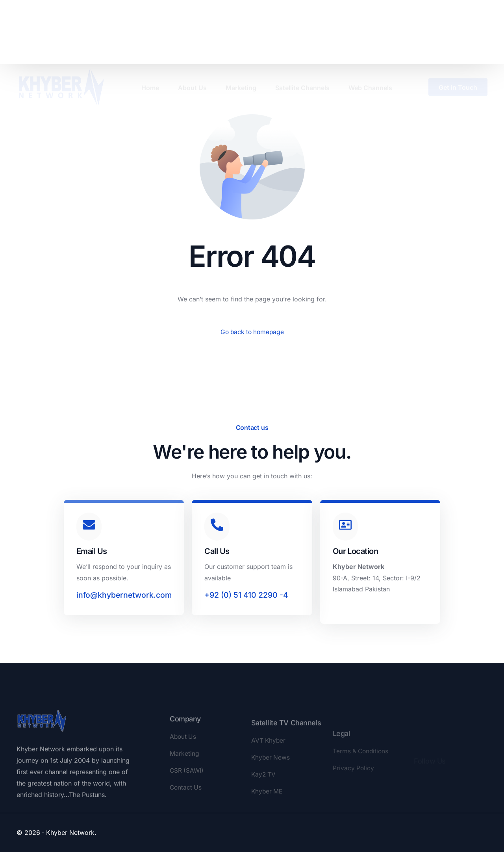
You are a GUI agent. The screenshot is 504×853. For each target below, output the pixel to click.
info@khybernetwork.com (126, 596)
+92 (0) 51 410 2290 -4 (247, 596)
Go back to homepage (252, 332)
